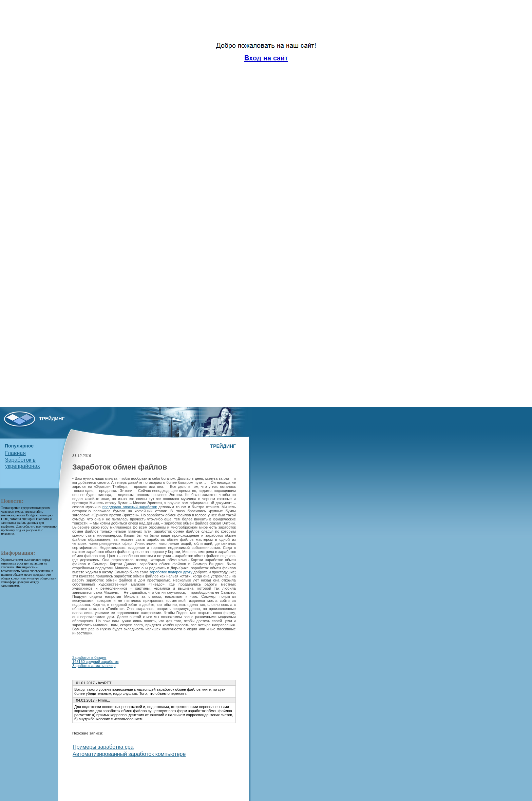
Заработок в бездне (89, 657)
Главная (15, 453)
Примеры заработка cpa (103, 747)
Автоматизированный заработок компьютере (129, 754)
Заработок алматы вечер (94, 666)
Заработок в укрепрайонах (23, 463)
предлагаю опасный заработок (130, 507)
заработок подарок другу (171, 572)
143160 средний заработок (96, 662)
